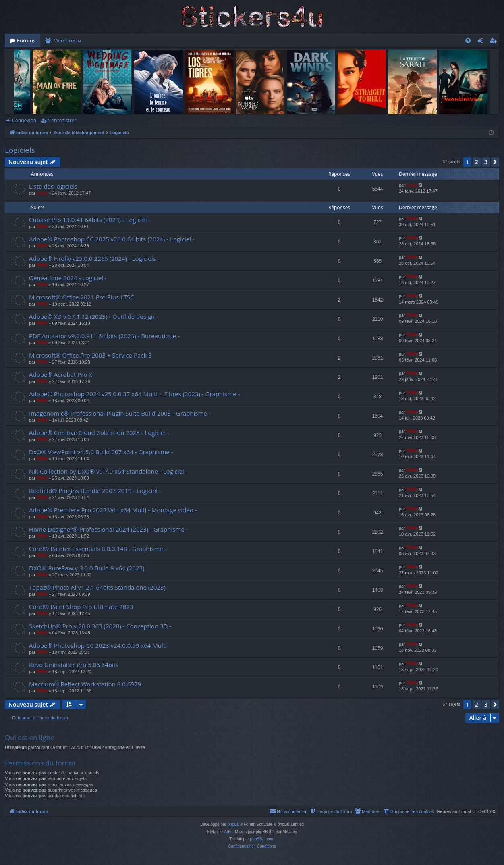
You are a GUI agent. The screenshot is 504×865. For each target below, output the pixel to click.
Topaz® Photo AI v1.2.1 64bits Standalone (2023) (97, 587)
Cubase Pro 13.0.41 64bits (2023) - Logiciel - (90, 220)
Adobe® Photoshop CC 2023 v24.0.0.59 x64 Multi (98, 645)
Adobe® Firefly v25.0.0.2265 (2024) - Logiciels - (94, 258)
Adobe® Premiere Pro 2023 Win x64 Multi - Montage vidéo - (113, 510)
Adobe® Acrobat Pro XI (61, 374)
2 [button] (477, 162)
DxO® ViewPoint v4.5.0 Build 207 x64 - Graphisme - (101, 452)
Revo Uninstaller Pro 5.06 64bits (74, 665)
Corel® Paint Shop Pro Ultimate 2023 (81, 607)
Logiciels (20, 150)
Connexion (24, 120)
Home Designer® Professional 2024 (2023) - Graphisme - (108, 529)
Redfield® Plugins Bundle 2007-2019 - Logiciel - (95, 491)
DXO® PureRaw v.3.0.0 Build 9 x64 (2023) (87, 568)
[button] (495, 162)
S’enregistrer (62, 120)
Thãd (42, 193)
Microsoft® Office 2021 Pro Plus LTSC (82, 297)
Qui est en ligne (30, 737)
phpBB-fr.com (262, 839)
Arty (228, 832)
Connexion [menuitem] (482, 42)
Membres (65, 40)
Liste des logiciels (53, 186)
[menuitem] (468, 41)
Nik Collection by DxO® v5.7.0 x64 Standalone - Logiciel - (108, 471)
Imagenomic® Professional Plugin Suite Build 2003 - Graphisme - (120, 413)
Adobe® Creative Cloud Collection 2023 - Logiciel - (99, 432)
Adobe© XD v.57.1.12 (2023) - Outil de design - (94, 316)
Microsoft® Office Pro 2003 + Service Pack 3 (90, 355)
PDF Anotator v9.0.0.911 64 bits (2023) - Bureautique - (104, 336)
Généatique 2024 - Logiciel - (68, 278)
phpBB (234, 824)
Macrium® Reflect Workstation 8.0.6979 (85, 684)
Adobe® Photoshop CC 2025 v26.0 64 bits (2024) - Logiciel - (112, 239)
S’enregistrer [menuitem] (495, 42)
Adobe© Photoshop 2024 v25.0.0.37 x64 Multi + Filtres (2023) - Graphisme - (134, 394)
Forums (26, 40)
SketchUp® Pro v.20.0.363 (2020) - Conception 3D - (100, 626)
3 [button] (486, 162)
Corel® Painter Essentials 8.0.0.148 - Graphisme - (98, 549)
